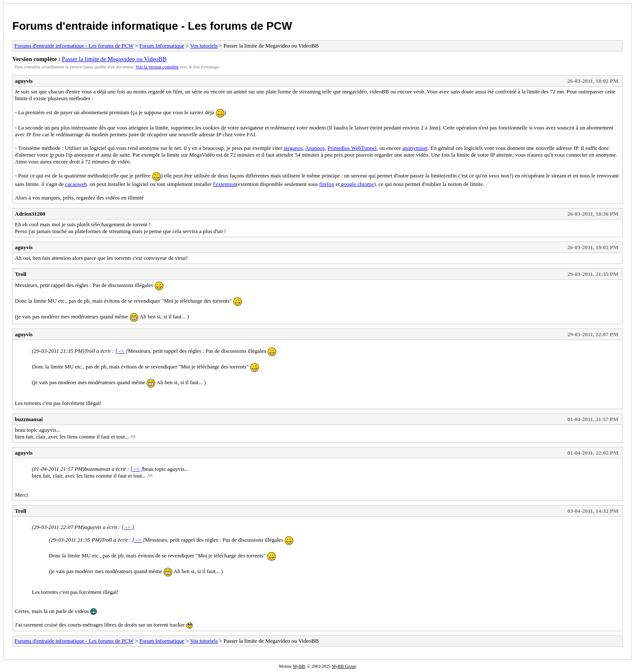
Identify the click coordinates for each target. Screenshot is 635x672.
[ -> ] (121, 351)
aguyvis (24, 81)
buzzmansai (29, 419)
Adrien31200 (30, 214)
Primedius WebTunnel (352, 148)
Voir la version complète (157, 67)
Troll (21, 274)
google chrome (357, 184)
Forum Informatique (162, 46)
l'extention (225, 184)
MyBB (299, 666)
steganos (293, 148)
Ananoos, (316, 148)
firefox (327, 184)
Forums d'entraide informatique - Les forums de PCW (152, 26)
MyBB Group (344, 666)
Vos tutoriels (204, 46)
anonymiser (415, 148)
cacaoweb (76, 184)
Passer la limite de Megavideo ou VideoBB (114, 59)
